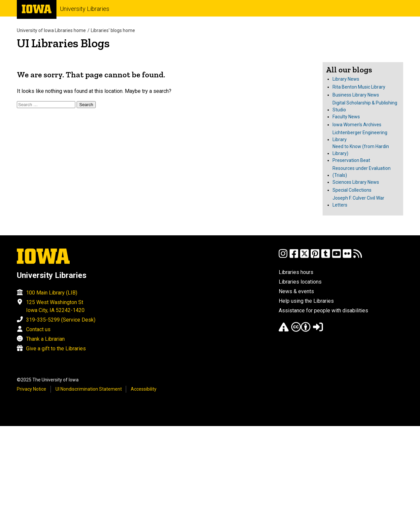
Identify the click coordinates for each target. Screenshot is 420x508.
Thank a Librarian (45, 339)
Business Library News (356, 95)
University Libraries (85, 9)
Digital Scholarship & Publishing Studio (365, 106)
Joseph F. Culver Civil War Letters (358, 201)
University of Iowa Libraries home (51, 30)
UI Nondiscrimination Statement (89, 389)
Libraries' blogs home (113, 30)
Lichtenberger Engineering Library (360, 136)
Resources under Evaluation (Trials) (362, 172)
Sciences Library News (356, 182)
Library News (346, 79)
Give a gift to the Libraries (56, 349)
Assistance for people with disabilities (323, 311)
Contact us (38, 329)
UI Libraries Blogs (63, 43)
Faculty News (346, 117)
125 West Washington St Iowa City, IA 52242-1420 (55, 306)
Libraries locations (300, 282)
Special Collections (352, 190)
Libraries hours (296, 272)
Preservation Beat (351, 160)
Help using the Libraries (306, 301)
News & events (296, 291)
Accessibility (144, 389)
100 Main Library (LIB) (52, 293)
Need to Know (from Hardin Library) (361, 150)
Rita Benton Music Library (359, 87)
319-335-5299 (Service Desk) (61, 320)
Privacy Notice (32, 389)
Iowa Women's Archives (357, 125)
